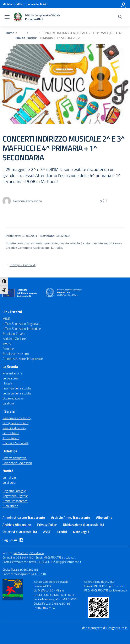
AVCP (47, 532)
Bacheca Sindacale (15, 443)
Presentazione (12, 373)
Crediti (62, 532)
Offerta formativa (15, 458)
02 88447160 (25, 557)
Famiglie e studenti (15, 423)
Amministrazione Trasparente (23, 359)
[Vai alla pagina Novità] (20, 38)
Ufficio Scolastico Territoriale (22, 329)
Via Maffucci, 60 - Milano (29, 553)
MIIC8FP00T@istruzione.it (60, 557)
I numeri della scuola (17, 388)
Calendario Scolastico (17, 463)
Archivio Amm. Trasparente (71, 517)
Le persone (10, 378)
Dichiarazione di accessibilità (83, 525)
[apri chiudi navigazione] (7, 17)
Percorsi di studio (14, 428)
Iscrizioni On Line (14, 339)
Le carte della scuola (17, 393)
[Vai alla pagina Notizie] (32, 38)
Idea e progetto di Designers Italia (104, 628)
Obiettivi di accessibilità (20, 532)
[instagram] (21, 540)
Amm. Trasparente (15, 501)
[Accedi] (124, 4)
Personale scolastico (17, 418)
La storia (8, 403)
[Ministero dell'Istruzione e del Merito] (25, 4)
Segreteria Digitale (15, 496)
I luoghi (7, 383)
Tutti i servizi (11, 438)
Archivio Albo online (17, 525)
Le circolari (10, 482)
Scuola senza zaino (16, 354)
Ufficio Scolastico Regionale (21, 324)
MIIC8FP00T (39, 574)
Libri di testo (11, 433)
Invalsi (7, 344)
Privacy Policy (47, 525)
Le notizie (9, 477)
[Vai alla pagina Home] (10, 33)
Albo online (10, 506)
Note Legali (81, 532)
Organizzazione (13, 398)
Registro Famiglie (14, 491)
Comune (8, 349)
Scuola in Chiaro (13, 334)
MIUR (6, 319)
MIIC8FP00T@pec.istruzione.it (63, 562)
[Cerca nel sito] (120, 17)
